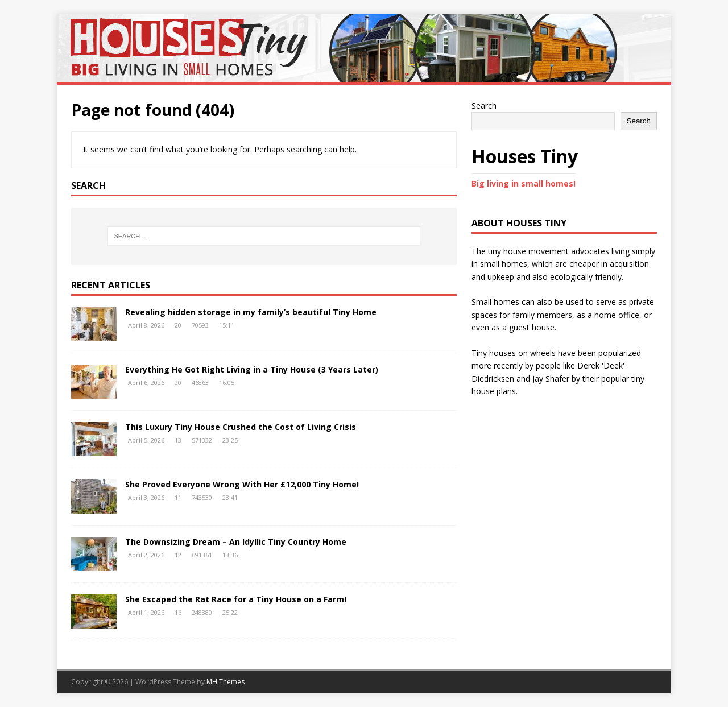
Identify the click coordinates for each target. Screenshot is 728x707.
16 (178, 612)
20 (178, 325)
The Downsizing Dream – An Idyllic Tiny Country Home (236, 542)
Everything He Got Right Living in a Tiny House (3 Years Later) (252, 369)
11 (178, 497)
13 (178, 440)
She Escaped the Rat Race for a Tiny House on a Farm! (236, 599)
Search (484, 106)
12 (178, 555)
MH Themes (226, 682)
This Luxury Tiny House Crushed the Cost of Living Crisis (241, 427)
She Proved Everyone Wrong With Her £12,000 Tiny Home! (242, 484)
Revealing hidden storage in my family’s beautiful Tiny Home (251, 312)
